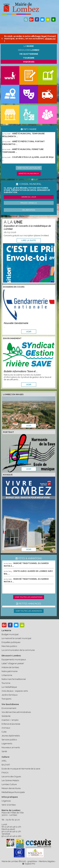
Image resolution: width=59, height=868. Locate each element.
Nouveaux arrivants (11, 747)
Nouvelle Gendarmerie (16, 323)
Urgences (6, 801)
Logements (7, 744)
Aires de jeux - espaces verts (15, 691)
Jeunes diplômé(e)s (11, 736)
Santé (4, 751)
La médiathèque (9, 687)
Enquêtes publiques (11, 642)
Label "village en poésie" (13, 663)
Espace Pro (29, 864)
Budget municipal (10, 634)
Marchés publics (9, 646)
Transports (6, 699)
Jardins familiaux (10, 695)
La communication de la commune (18, 650)
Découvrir (29, 50)
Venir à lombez (9, 805)
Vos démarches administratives (16, 712)
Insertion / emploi (10, 720)
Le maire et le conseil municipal (16, 638)
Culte (4, 732)
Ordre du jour (29, 197)
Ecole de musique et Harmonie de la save (21, 769)
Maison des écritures (11, 788)
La (29, 46)
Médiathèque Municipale (13, 792)
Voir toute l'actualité (29, 168)
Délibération (29, 210)
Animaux (6, 728)
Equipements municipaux (14, 660)
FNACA (5, 773)
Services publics (9, 740)
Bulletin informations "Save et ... (21, 371)
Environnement (9, 708)
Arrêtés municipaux (29, 174)
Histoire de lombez (10, 667)
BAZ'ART (6, 765)
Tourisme (6, 683)
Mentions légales (47, 861)
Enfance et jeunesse (11, 724)
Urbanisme (7, 675)
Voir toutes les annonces (29, 611)
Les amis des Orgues (11, 777)
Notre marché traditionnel (14, 679)
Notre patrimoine (10, 671)
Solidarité (6, 716)
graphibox (32, 861)
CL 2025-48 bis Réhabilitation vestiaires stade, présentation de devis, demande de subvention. (27, 190)
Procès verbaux (29, 203)
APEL (4, 761)
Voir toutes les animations (29, 597)
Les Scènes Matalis (10, 780)
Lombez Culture (9, 784)
